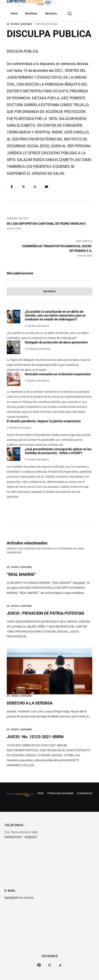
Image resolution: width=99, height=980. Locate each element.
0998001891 (13, 837)
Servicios (51, 13)
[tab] (49, 292)
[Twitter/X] (50, 965)
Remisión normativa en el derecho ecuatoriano (58, 374)
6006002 (31, 837)
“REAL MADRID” (21, 574)
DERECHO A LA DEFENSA (30, 703)
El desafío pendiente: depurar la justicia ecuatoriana (44, 421)
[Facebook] (39, 965)
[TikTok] (60, 965)
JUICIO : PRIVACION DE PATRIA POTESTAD (46, 613)
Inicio (14, 13)
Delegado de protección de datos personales (56, 342)
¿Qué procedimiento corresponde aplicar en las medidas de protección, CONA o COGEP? (58, 451)
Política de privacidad (60, 793)
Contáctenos (85, 793)
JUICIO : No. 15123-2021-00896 (35, 737)
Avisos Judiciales (21, 567)
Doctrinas (31, 13)
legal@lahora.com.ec (19, 898)
